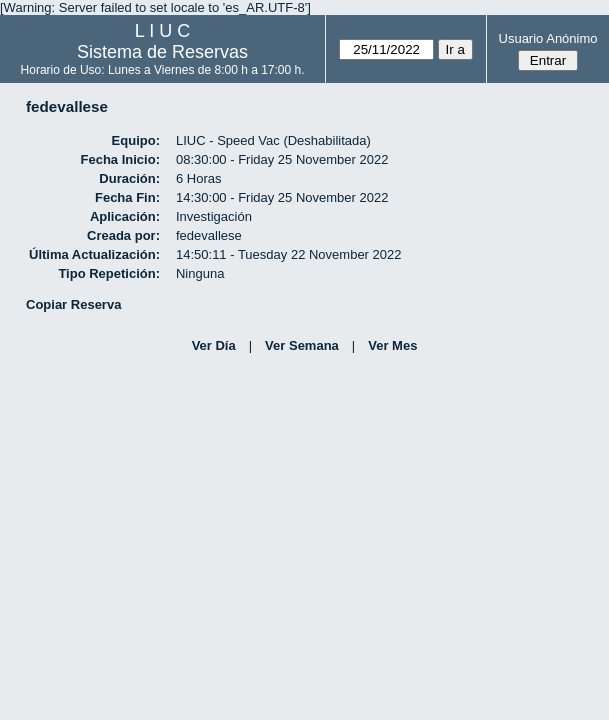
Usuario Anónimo (548, 38)
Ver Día (214, 345)
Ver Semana (302, 345)
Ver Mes (392, 345)
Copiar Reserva (73, 304)
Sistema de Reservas (162, 52)
